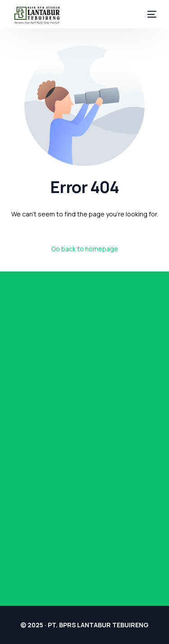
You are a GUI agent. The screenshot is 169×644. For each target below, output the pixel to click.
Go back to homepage (85, 249)
